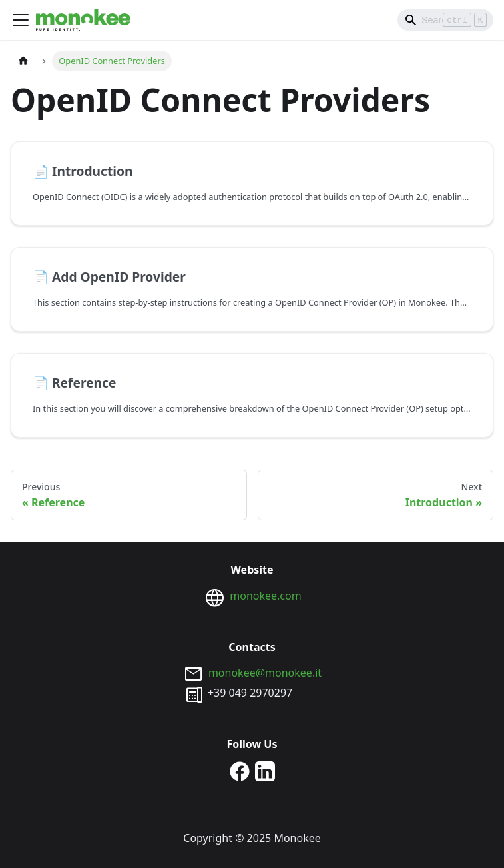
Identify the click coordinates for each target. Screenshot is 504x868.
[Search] (445, 20)
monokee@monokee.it (265, 673)
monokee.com (265, 596)
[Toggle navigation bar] (21, 20)
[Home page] (23, 61)
